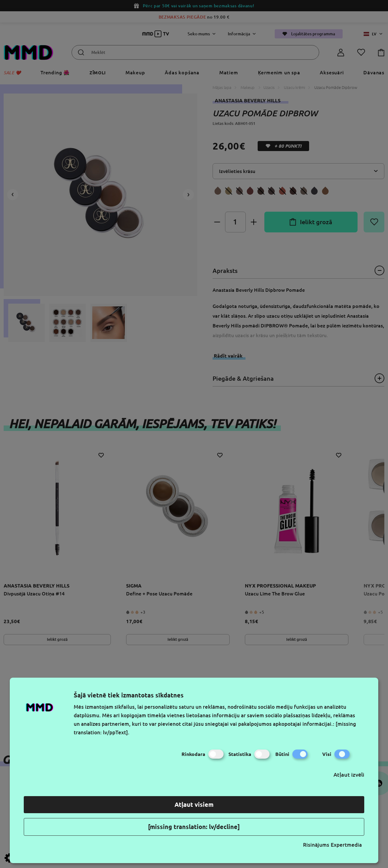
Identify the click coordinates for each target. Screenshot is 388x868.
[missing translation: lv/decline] (194, 827)
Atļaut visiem (194, 804)
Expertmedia (346, 845)
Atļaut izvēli (349, 774)
